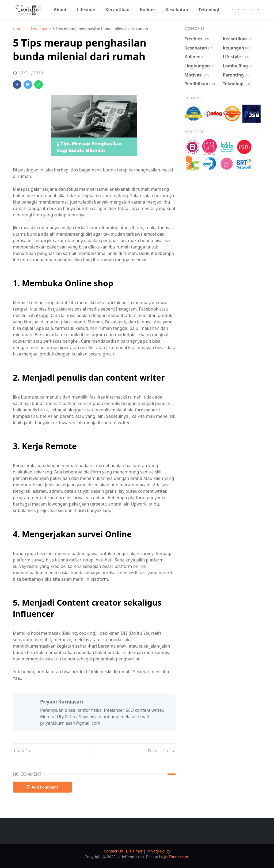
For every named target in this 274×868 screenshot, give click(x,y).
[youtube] (244, 10)
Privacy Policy (158, 851)
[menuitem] (60, 10)
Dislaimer (135, 851)
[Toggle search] (258, 10)
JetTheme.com (177, 857)
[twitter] (238, 10)
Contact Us (114, 851)
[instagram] (233, 10)
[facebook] (227, 10)
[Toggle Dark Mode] (252, 9)
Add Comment (42, 787)
